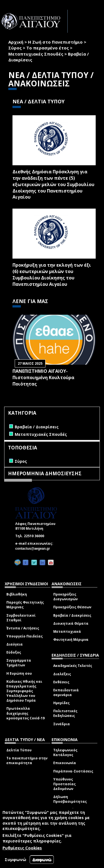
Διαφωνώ (42, 860)
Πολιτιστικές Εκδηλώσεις (65, 713)
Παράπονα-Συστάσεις (73, 771)
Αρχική (16, 42)
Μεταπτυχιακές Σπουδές (36, 54)
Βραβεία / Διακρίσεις (72, 615)
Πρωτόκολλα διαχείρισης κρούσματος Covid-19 (26, 713)
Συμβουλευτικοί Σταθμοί (21, 618)
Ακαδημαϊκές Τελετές (73, 666)
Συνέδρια (62, 724)
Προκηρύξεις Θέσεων (72, 607)
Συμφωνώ (16, 859)
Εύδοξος (14, 652)
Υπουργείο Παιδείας (25, 636)
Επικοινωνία (65, 763)
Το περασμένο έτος (48, 48)
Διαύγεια (15, 644)
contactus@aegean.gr (34, 549)
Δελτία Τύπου (19, 750)
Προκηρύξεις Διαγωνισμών (65, 597)
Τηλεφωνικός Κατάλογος (65, 752)
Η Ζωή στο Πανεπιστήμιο (55, 42)
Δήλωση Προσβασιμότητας (70, 799)
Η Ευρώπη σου (19, 673)
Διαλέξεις (62, 674)
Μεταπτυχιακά (67, 631)
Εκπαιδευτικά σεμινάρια (66, 692)
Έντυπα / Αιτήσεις (23, 628)
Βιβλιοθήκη (17, 594)
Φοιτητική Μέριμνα (71, 640)
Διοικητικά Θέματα (71, 623)
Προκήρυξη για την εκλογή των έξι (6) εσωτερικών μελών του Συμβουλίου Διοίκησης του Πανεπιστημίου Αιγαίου (52, 275)
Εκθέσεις (61, 682)
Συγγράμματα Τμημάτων (19, 663)
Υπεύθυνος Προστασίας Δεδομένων (64, 784)
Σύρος (15, 48)
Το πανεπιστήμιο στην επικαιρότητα (27, 761)
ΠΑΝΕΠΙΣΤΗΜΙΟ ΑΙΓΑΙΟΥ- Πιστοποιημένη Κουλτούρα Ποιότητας (43, 377)
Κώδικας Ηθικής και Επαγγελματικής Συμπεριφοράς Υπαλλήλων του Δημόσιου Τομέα (24, 691)
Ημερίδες (61, 703)
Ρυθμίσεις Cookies (22, 848)
